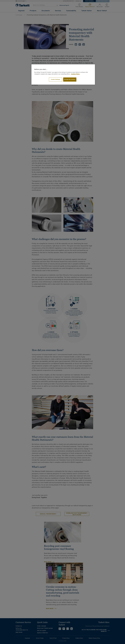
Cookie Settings (56, 79)
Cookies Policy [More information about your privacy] (75, 74)
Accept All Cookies (70, 79)
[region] (63, 74)
